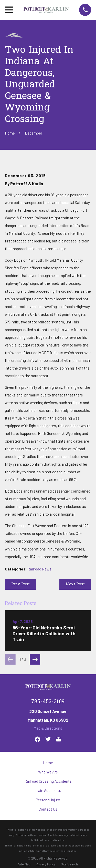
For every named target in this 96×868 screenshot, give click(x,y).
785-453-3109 (48, 702)
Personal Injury (48, 800)
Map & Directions (48, 728)
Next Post (75, 584)
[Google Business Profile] (58, 739)
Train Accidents (48, 790)
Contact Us (48, 809)
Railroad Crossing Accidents (48, 781)
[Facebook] (38, 739)
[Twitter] (48, 739)
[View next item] (35, 659)
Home (48, 763)
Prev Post (20, 584)
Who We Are (48, 772)
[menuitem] (24, 864)
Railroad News (39, 569)
